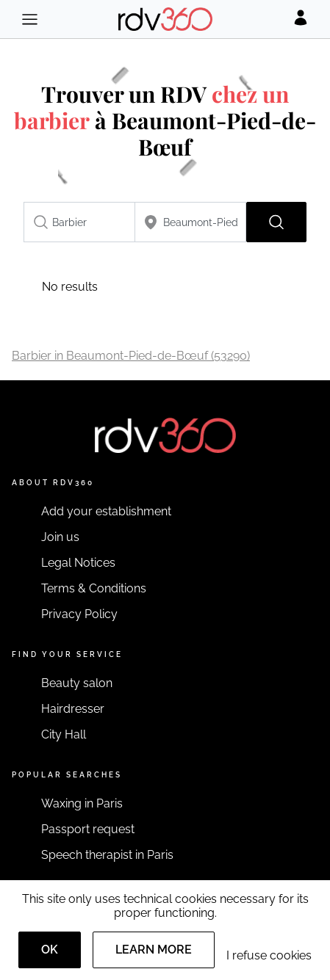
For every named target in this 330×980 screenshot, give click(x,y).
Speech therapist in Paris (107, 855)
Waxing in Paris (82, 803)
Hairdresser (73, 709)
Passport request (88, 829)
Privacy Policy (79, 614)
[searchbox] (79, 222)
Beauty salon (77, 683)
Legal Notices (78, 563)
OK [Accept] (50, 950)
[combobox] (79, 222)
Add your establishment (106, 511)
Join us (60, 537)
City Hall (64, 734)
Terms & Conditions (94, 588)
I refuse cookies (269, 955)
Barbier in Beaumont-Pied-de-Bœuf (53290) (131, 356)
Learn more (154, 950)
